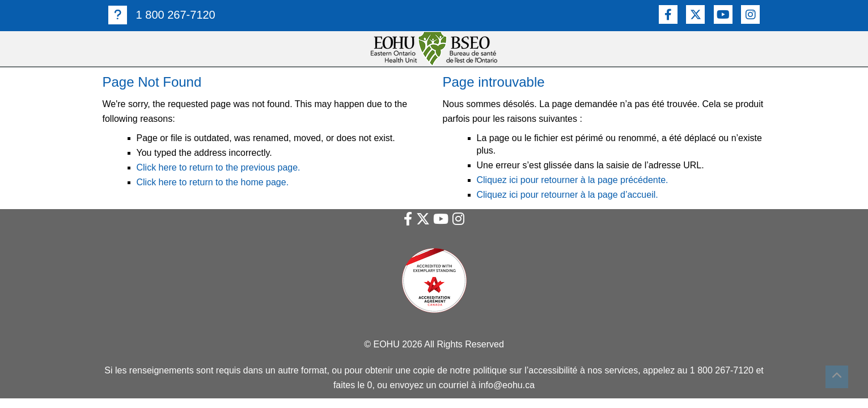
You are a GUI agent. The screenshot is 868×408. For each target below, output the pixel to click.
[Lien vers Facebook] (668, 14)
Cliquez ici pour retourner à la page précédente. (573, 180)
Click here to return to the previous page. (219, 167)
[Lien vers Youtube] (723, 14)
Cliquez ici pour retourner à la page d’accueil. (568, 195)
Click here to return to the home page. (213, 182)
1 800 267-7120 (162, 15)
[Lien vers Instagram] (750, 14)
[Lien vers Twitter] (695, 14)
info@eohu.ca (507, 385)
